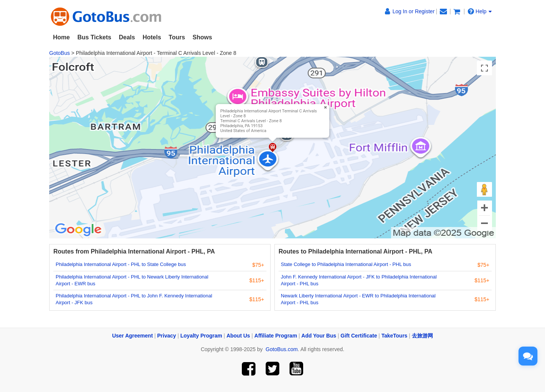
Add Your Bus (319, 336)
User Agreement (132, 336)
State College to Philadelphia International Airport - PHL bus (346, 264)
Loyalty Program (201, 336)
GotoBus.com (282, 349)
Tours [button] (177, 37)
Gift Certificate (359, 336)
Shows (202, 37)
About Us (238, 336)
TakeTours (395, 336)
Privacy (167, 336)
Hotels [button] (152, 37)
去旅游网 (422, 336)
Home (61, 37)
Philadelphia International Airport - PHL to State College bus (121, 264)
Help (480, 11)
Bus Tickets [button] (94, 37)
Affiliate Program (276, 336)
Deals (127, 37)
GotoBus (59, 53)
